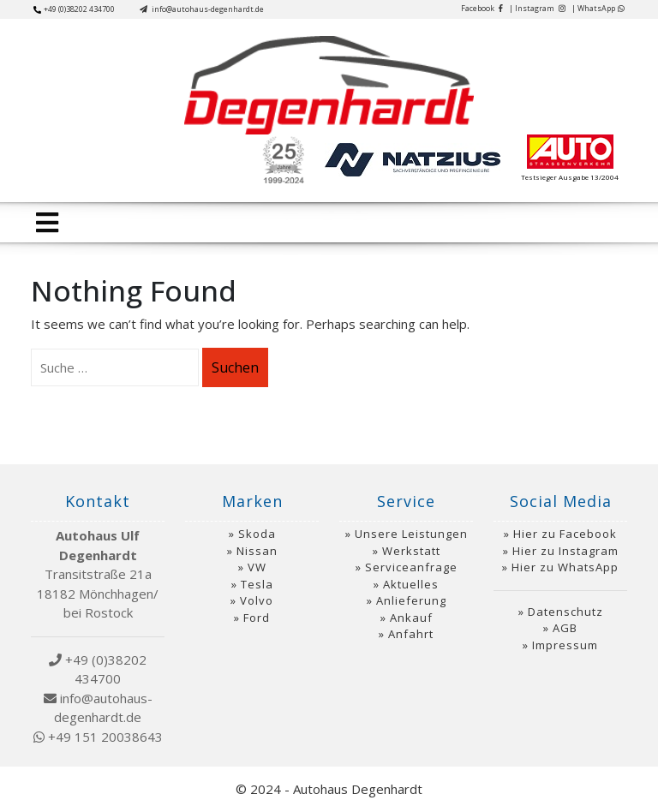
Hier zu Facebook (565, 534)
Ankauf (411, 618)
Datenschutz (565, 612)
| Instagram (537, 8)
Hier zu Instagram (565, 551)
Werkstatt (411, 551)
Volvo (257, 600)
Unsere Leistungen (411, 534)
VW (257, 567)
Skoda (257, 534)
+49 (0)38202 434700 (74, 9)
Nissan (257, 551)
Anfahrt (411, 634)
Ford (257, 618)
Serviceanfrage (411, 567)
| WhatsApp (598, 8)
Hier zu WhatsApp (565, 567)
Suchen (235, 367)
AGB (565, 628)
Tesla (257, 584)
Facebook (482, 8)
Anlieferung (411, 600)
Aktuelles (411, 584)
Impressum (565, 645)
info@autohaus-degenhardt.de (202, 9)
